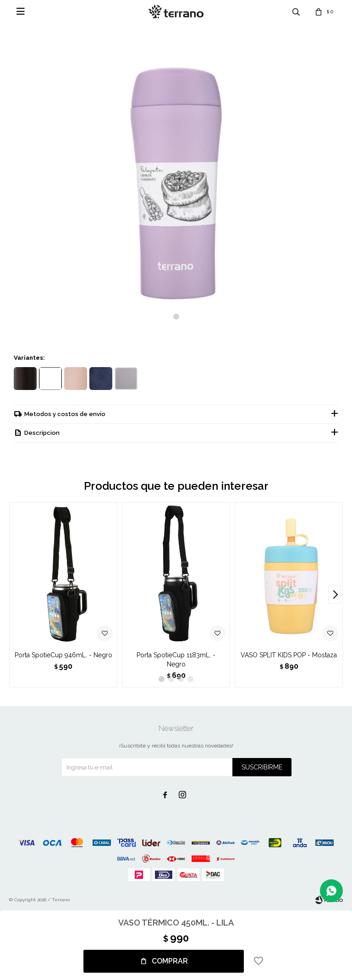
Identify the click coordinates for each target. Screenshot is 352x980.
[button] (176, 317)
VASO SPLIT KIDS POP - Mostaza (289, 655)
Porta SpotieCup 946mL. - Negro (63, 655)
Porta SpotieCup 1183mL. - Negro (176, 660)
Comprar (170, 961)
